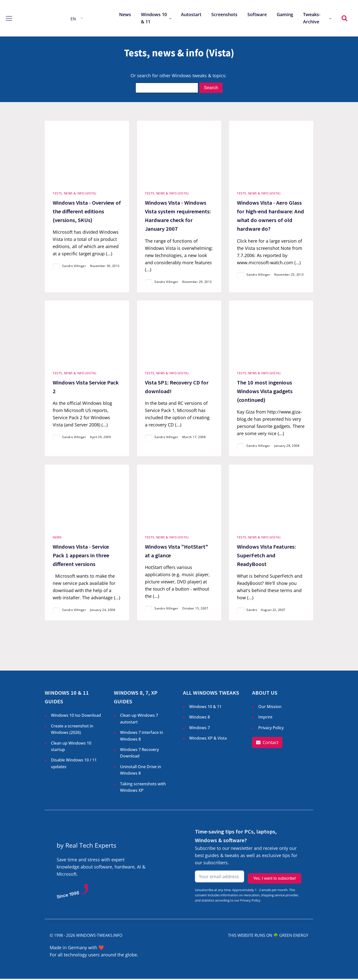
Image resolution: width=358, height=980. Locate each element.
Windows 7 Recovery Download (139, 754)
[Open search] (344, 18)
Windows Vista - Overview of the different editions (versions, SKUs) (87, 212)
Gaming (285, 14)
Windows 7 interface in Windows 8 (142, 737)
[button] (267, 744)
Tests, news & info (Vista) (74, 194)
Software (257, 14)
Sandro (252, 611)
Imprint (265, 718)
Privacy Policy (271, 729)
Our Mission (270, 708)
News (125, 14)
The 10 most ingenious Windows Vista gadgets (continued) (265, 392)
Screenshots (224, 14)
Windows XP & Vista (208, 739)
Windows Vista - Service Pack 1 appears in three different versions (81, 556)
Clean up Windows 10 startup (71, 748)
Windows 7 (200, 729)
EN (73, 19)
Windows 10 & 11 (154, 18)
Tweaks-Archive (312, 18)
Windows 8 (200, 718)
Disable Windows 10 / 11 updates (74, 764)
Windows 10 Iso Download (76, 716)
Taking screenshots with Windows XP (143, 788)
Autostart (191, 14)
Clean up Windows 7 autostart (139, 720)
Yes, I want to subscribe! (275, 878)
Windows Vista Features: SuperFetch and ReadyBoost (266, 556)
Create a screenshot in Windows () (72, 731)
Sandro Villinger (74, 266)
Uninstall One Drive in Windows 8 (141, 771)
